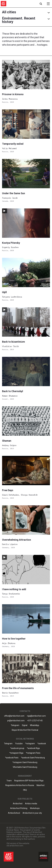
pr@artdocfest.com (16, 721)
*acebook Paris (12, 758)
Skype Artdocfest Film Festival (25, 730)
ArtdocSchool (14, 813)
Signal (25, 725)
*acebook (42, 744)
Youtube (19, 744)
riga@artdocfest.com (36, 716)
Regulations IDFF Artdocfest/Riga (29, 781)
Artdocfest (18, 804)
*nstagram (30, 744)
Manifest (41, 785)
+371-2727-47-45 (35, 721)
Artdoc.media (31, 804)
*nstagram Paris (33, 753)
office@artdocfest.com (14, 716)
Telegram (15, 725)
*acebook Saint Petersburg (33, 758)
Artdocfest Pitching (19, 808)
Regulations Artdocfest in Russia (20, 785)
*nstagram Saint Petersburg (25, 762)
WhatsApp (35, 725)
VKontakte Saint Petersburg (25, 767)
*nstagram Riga (16, 753)
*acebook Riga (33, 748)
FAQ (25, 790)
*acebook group (17, 748)
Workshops (35, 808)
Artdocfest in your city (32, 813)
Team (9, 781)
